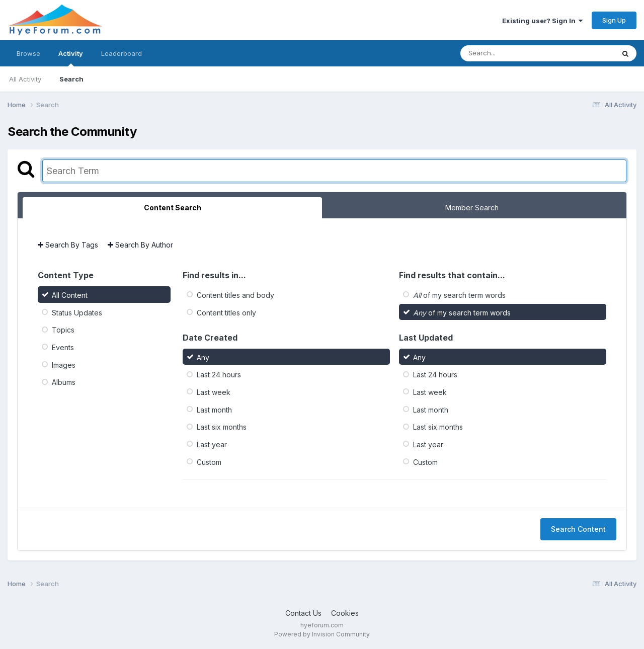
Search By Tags (68, 245)
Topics (63, 330)
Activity (71, 58)
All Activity (25, 79)
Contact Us (303, 613)
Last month (214, 409)
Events (63, 347)
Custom (209, 462)
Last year (212, 444)
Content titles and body (235, 295)
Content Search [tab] (173, 208)
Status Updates (77, 312)
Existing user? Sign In (542, 21)
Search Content (578, 529)
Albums (64, 382)
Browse (28, 53)
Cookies (345, 613)
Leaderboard (122, 53)
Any (203, 357)
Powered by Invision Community (322, 634)
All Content (70, 295)
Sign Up (614, 20)
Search (71, 79)
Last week (214, 392)
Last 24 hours (219, 375)
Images (64, 364)
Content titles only (226, 312)
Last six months (222, 427)
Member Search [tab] (472, 208)
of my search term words (459, 295)
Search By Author (140, 245)
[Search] (510, 53)
